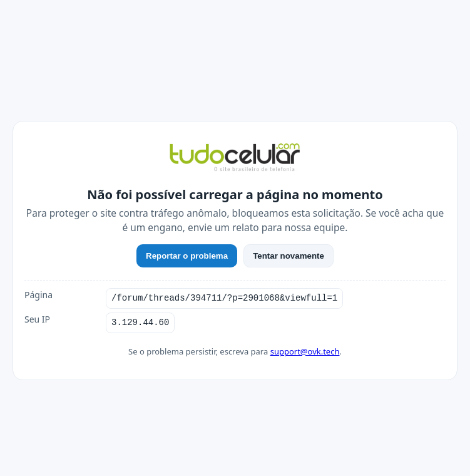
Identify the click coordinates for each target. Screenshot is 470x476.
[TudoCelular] (235, 158)
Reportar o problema (187, 256)
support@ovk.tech (305, 351)
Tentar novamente (289, 256)
